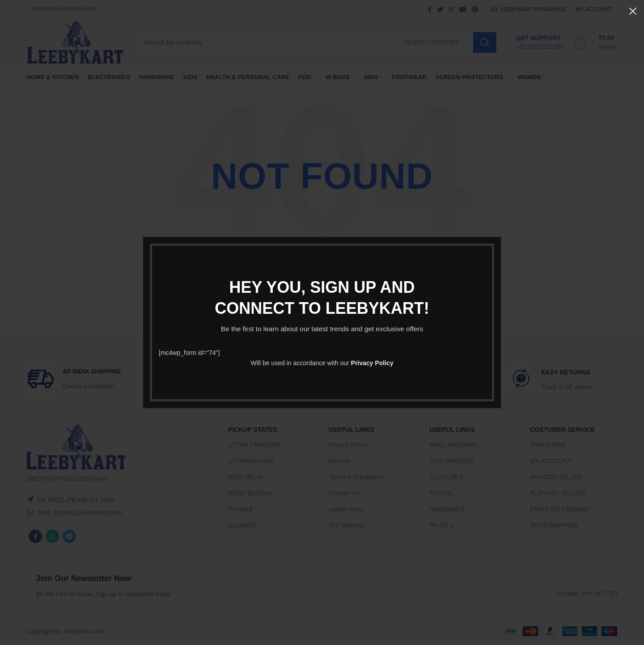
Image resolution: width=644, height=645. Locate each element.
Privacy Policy (372, 363)
